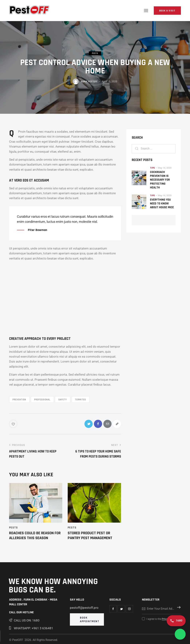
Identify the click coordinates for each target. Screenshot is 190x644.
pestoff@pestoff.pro (84, 608)
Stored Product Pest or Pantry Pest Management (90, 536)
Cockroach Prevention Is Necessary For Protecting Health (160, 180)
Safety (63, 400)
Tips (152, 168)
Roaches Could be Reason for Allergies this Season (35, 536)
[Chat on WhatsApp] (180, 634)
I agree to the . (162, 619)
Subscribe (178, 609)
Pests (95, 53)
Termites (80, 400)
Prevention (19, 400)
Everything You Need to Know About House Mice (162, 204)
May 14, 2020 (165, 168)
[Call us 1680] (176, 621)
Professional (42, 400)
